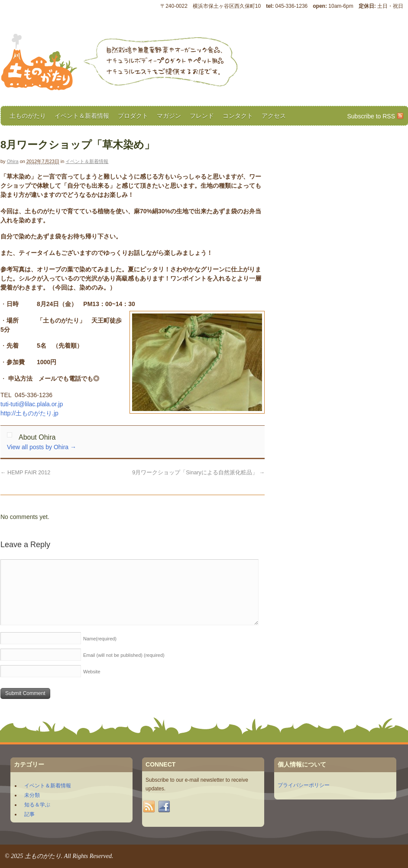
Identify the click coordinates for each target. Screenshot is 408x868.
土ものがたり (28, 116)
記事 (29, 814)
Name (100, 639)
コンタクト (238, 116)
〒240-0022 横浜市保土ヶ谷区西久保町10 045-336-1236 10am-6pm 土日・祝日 (282, 6)
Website (92, 672)
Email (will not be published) (124, 655)
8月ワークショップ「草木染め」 (78, 145)
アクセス (274, 116)
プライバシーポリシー (304, 785)
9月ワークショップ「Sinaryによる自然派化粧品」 (198, 473)
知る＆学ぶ (37, 805)
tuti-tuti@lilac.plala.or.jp (32, 404)
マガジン (169, 116)
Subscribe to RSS (371, 116)
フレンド (202, 116)
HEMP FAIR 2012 (25, 473)
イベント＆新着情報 (82, 116)
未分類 (32, 795)
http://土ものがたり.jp (29, 413)
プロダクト (133, 116)
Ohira (13, 161)
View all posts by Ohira (42, 447)
